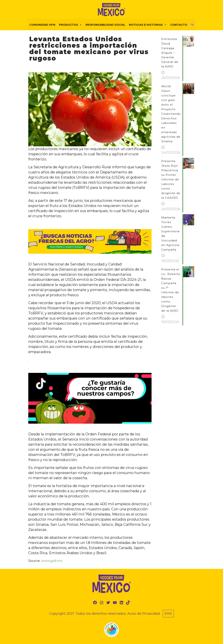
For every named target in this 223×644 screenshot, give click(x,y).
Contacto (179, 25)
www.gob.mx (52, 561)
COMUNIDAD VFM (42, 25)
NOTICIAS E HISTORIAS (148, 25)
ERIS (168, 614)
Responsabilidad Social (105, 25)
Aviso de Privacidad (144, 614)
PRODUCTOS (70, 25)
